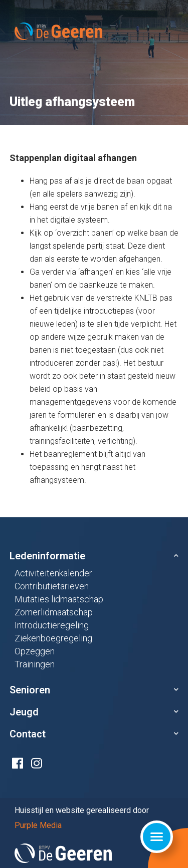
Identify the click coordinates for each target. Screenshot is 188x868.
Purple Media (38, 825)
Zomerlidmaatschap (54, 612)
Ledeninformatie (47, 556)
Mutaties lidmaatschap (59, 599)
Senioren (30, 690)
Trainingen (35, 664)
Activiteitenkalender (53, 573)
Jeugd (24, 712)
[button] (94, 556)
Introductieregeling (52, 625)
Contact (28, 734)
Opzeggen (35, 651)
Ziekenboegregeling (53, 638)
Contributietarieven (52, 586)
